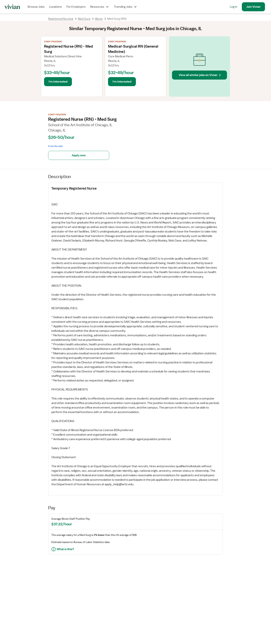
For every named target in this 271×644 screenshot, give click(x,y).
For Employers (76, 7)
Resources (100, 7)
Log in (234, 7)
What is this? (63, 549)
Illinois (99, 19)
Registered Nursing (61, 19)
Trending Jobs (126, 7)
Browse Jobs (36, 7)
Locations (56, 7)
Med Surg (84, 19)
